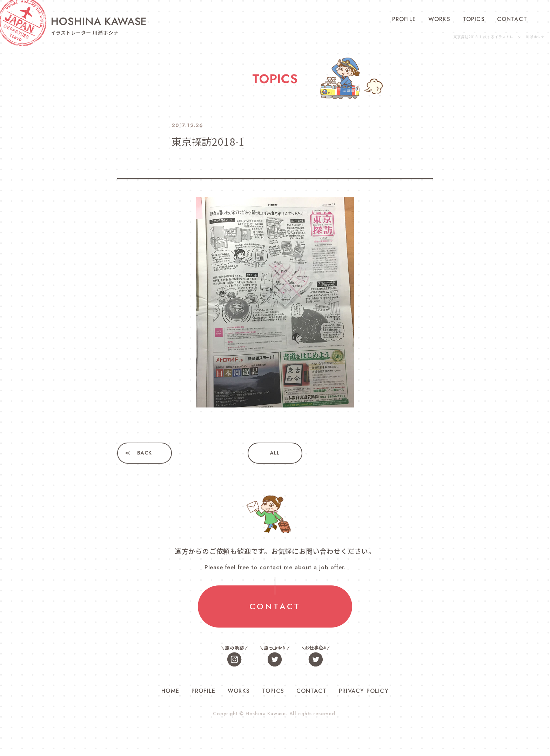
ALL (275, 453)
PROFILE (404, 19)
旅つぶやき (275, 656)
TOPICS (474, 19)
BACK (144, 453)
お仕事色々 (315, 656)
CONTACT (512, 19)
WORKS (439, 19)
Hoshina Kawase (266, 714)
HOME (170, 691)
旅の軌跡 (235, 656)
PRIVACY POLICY (364, 691)
